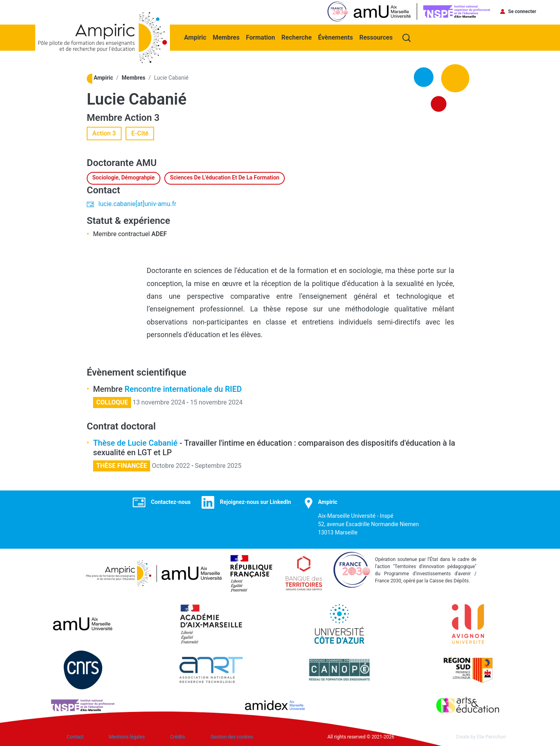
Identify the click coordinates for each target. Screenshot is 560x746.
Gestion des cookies (232, 736)
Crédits (178, 736)
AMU (147, 162)
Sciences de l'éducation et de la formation (225, 177)
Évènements (336, 36)
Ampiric (196, 36)
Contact (75, 736)
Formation (261, 36)
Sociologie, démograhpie (124, 177)
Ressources (377, 36)
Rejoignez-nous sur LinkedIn (255, 501)
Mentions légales (127, 736)
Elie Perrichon (491, 736)
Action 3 (143, 117)
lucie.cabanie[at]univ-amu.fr (138, 203)
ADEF (159, 233)
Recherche (297, 36)
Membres (227, 36)
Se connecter (522, 11)
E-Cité (140, 133)
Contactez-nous (171, 501)
